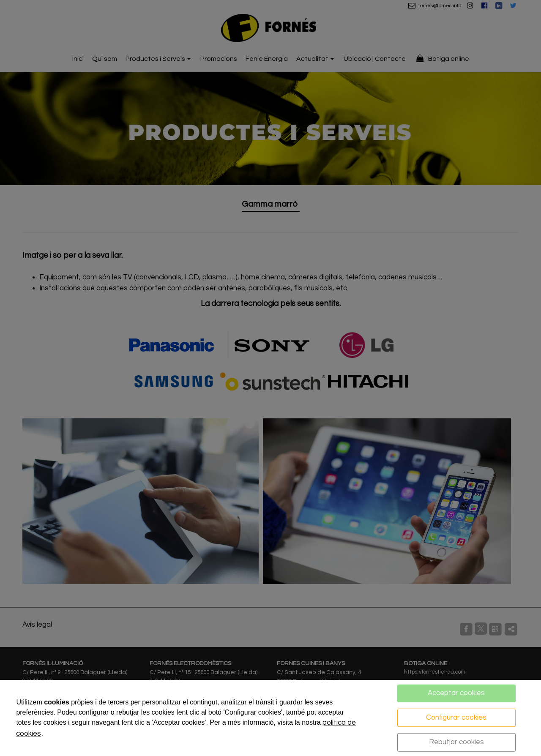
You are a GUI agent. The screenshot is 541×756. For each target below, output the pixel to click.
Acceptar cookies (456, 693)
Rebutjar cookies (456, 742)
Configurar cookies (456, 717)
